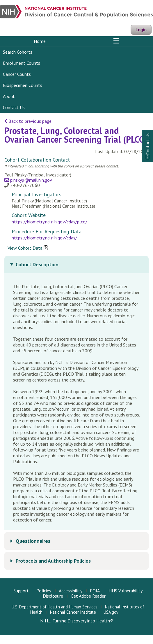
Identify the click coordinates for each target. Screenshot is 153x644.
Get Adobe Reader (88, 596)
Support (21, 591)
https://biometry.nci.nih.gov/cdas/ (44, 238)
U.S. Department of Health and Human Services (55, 607)
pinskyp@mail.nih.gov (28, 180)
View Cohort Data (28, 248)
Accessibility (71, 591)
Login (141, 30)
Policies (44, 591)
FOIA (95, 591)
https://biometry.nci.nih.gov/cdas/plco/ (49, 222)
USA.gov (111, 612)
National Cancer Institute (73, 612)
